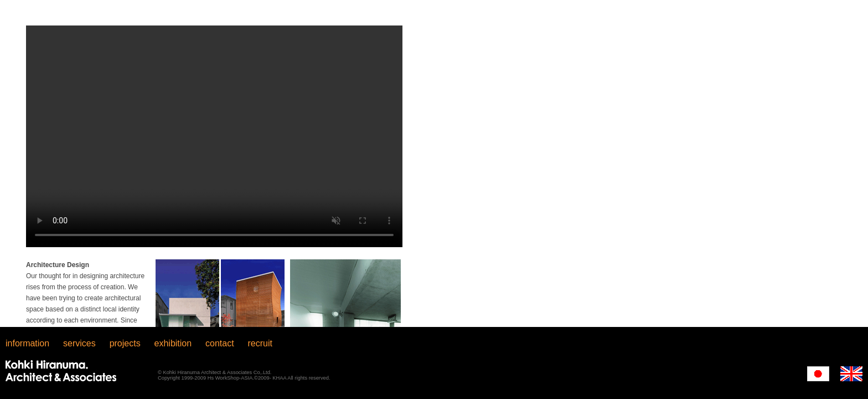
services (79, 343)
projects (125, 343)
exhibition (173, 343)
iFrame (434, 163)
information (27, 343)
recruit (260, 343)
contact (220, 343)
